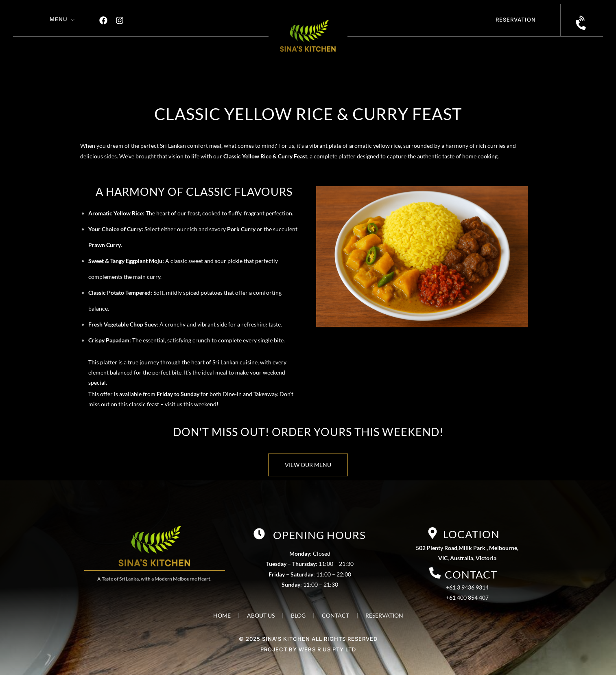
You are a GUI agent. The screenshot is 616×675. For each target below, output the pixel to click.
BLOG (298, 615)
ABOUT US (261, 615)
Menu (59, 19)
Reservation (516, 20)
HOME (222, 615)
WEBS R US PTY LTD (327, 649)
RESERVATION (384, 615)
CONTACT (335, 615)
